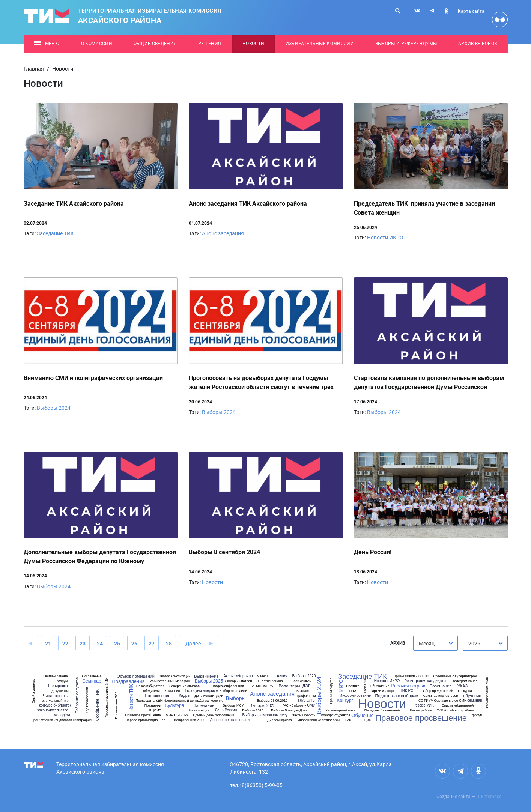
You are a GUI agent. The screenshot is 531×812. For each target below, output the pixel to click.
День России (226, 710)
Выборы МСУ (233, 706)
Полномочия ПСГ (117, 705)
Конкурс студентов (336, 715)
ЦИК (367, 720)
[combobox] (436, 643)
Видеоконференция (228, 686)
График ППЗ (307, 696)
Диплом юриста (279, 720)
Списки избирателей (458, 706)
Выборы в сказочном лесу (265, 715)
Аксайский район (238, 676)
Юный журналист (34, 690)
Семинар (92, 681)
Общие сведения (155, 44)
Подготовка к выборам (397, 696)
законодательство (53, 710)
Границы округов (331, 690)
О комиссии (97, 44)
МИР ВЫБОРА (177, 715)
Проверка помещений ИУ (107, 698)
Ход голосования (87, 700)
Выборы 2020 (304, 676)
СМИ (311, 705)
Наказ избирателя (150, 686)
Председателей (148, 701)
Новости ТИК (131, 698)
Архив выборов (478, 44)
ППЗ (353, 691)
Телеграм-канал (465, 681)
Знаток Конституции (175, 676)
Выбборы (231, 681)
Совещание (440, 686)
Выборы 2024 (54, 408)
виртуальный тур (55, 701)
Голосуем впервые (202, 691)
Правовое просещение (143, 715)
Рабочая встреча (409, 686)
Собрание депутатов (77, 695)
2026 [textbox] (474, 644)
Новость (309, 715)
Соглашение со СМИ (450, 701)
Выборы (235, 698)
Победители (150, 691)
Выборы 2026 (253, 710)
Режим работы (421, 710)
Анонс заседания (223, 233)
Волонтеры (289, 686)
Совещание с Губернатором (455, 676)
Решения (210, 44)
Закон (296, 715)
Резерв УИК (423, 705)
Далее (193, 644)
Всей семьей (302, 681)
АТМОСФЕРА (262, 686)
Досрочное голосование (231, 720)
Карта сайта (471, 11)
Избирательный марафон (170, 681)
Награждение (158, 696)
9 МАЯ (263, 676)
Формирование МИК (487, 693)
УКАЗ (463, 686)
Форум (62, 681)
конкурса (465, 691)
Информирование (355, 696)
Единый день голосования (214, 715)
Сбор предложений (438, 691)
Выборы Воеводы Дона (289, 710)
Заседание (204, 706)
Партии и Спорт (382, 691)
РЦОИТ (155, 710)
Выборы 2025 (209, 681)
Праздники (153, 706)
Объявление (379, 686)
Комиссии (172, 691)
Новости (253, 44)
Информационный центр (180, 701)
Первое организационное (145, 720)
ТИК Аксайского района (455, 710)
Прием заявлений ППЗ (411, 676)
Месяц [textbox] (427, 644)
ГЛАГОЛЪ (306, 701)
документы (60, 691)
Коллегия (365, 686)
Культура (175, 705)
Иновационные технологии (319, 720)
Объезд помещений (136, 676)
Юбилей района (55, 676)
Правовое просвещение (421, 718)
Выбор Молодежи (233, 691)
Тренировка (57, 686)
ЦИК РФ (406, 691)
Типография (82, 720)
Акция (282, 676)
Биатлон (246, 681)
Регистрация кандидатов (426, 681)
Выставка (304, 691)
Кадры (185, 696)
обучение (472, 696)
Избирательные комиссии (320, 44)
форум (477, 715)
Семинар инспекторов (441, 696)
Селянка (353, 686)
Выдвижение (206, 676)
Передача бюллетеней (382, 710)
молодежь (62, 715)
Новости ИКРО (385, 238)
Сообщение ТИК (97, 705)
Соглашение (92, 676)
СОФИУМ (426, 701)
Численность (55, 696)
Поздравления (128, 681)
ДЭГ (306, 686)
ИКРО (341, 686)
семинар (475, 701)
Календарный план (341, 710)
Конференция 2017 (189, 720)
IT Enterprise (489, 797)
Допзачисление (211, 701)
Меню (47, 44)
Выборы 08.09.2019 (272, 701)
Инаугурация (199, 710)
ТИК (348, 720)
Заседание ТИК (55, 233)
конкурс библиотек (55, 705)
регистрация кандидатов (53, 720)
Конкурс (345, 701)
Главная (34, 69)
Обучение (362, 715)
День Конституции (209, 696)
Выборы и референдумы (406, 44)
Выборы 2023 (262, 706)
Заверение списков (184, 686)
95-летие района (270, 681)
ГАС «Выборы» (294, 706)
